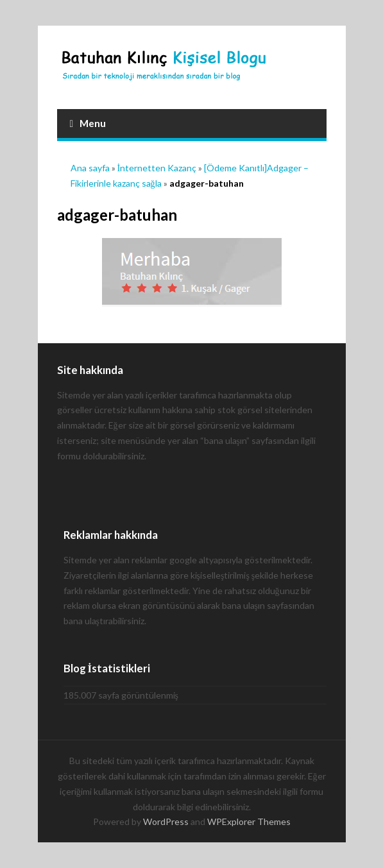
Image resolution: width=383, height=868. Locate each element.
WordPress (166, 821)
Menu (88, 123)
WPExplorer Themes (249, 821)
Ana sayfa (90, 168)
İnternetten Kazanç (157, 168)
